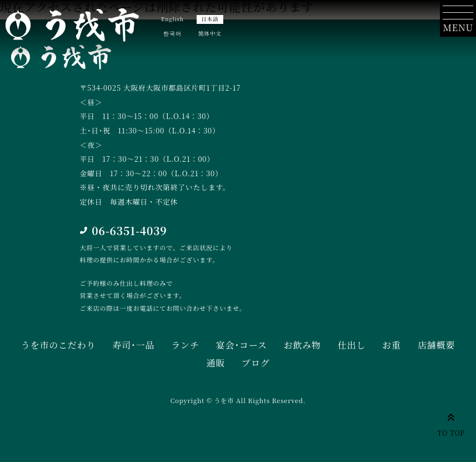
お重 (392, 345)
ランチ (185, 345)
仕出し (352, 345)
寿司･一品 (133, 345)
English (172, 19)
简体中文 (210, 33)
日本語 (210, 19)
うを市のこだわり (58, 345)
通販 (216, 363)
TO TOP (451, 423)
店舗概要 (436, 345)
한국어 (172, 33)
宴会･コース (242, 345)
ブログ (255, 363)
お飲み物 (302, 345)
